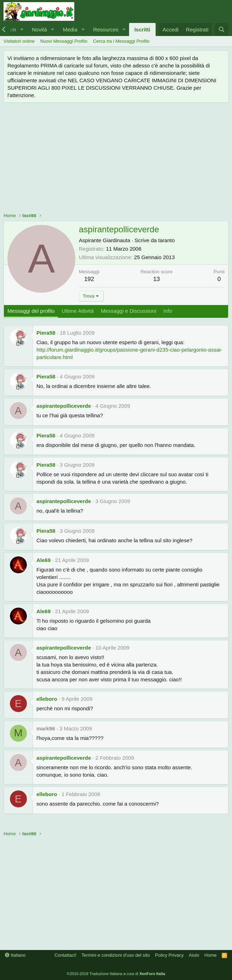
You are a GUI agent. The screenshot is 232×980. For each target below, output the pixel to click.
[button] (22, 29)
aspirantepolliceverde (64, 406)
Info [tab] (168, 311)
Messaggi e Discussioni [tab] (129, 311)
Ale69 (43, 560)
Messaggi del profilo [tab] (31, 311)
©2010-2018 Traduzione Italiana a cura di (116, 974)
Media (70, 29)
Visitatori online (19, 41)
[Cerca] (222, 29)
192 (89, 279)
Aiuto (194, 955)
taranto (166, 240)
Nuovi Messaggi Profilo (64, 41)
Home (211, 955)
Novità (39, 29)
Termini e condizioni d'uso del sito (116, 955)
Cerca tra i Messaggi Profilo (121, 41)
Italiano (15, 955)
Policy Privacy (169, 955)
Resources (106, 29)
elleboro (47, 699)
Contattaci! (65, 955)
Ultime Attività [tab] (78, 311)
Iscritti (142, 29)
